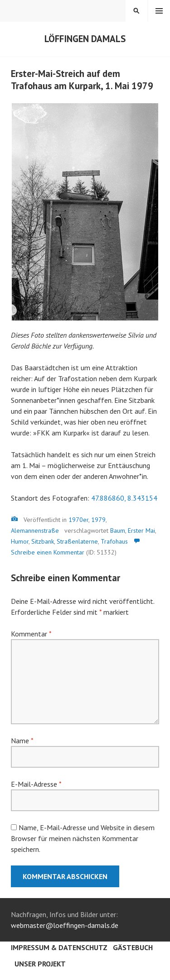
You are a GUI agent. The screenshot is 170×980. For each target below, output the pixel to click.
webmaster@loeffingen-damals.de (65, 925)
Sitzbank (43, 541)
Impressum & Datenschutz (59, 947)
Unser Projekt (40, 964)
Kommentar (31, 634)
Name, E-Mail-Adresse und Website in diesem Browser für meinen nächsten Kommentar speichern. (83, 838)
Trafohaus (114, 541)
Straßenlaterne (77, 541)
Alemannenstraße (35, 531)
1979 (98, 520)
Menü (159, 11)
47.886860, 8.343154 (124, 498)
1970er (78, 520)
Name (22, 741)
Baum (118, 531)
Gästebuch (133, 947)
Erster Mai (141, 531)
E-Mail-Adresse (36, 784)
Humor (20, 541)
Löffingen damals (85, 39)
